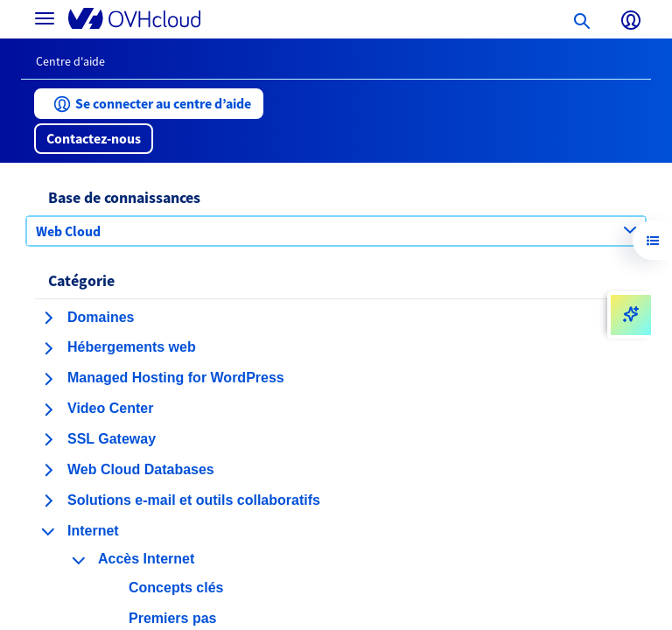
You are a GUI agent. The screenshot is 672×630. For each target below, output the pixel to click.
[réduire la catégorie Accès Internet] (79, 560)
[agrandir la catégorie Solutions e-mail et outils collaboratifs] (48, 500)
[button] (149, 104)
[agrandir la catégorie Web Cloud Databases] (48, 470)
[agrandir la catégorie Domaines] (48, 318)
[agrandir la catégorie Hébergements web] (48, 348)
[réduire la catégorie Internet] (48, 531)
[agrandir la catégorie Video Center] (48, 409)
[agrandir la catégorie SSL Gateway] (48, 439)
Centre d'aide (70, 61)
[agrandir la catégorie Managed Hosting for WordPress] (48, 379)
